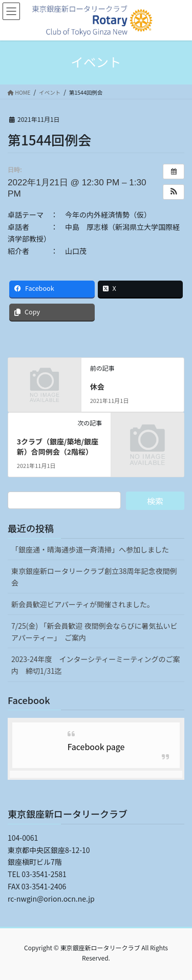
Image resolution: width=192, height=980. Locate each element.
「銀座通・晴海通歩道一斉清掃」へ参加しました (90, 549)
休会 (97, 387)
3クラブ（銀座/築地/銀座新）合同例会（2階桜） (58, 446)
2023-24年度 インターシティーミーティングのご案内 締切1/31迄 (96, 665)
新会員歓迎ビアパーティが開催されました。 (83, 604)
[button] (174, 192)
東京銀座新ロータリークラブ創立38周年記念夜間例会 (94, 577)
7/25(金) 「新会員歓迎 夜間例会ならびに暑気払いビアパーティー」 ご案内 (94, 632)
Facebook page (96, 747)
